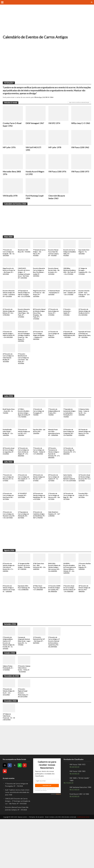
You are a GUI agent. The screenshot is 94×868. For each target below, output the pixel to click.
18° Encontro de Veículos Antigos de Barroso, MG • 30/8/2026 (85, 624)
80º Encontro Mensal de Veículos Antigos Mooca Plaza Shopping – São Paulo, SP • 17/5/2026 (39, 324)
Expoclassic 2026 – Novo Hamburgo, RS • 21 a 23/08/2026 (24, 624)
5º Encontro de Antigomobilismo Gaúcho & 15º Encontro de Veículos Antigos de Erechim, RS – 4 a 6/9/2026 (9, 682)
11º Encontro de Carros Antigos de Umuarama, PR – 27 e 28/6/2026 (69, 473)
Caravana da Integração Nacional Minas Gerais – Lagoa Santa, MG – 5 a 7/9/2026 (23, 681)
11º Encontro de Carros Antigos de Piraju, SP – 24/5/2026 (54, 346)
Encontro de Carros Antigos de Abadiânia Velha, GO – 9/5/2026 (69, 256)
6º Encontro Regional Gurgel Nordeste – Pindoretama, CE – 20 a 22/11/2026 (24, 736)
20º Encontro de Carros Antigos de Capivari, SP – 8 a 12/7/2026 (54, 501)
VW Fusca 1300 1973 (81, 173)
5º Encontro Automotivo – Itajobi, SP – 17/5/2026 (68, 322)
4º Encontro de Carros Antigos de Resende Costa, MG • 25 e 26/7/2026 (8, 545)
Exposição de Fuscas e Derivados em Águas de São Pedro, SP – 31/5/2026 (85, 347)
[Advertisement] (47, 21)
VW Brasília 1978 (11, 198)
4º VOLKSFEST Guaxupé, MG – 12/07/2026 (23, 522)
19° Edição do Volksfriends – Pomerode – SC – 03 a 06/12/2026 (8, 761)
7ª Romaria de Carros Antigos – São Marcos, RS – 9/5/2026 (38, 256)
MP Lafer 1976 (10, 148)
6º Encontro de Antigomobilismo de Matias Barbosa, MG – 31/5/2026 (69, 346)
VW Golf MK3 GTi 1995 (34, 150)
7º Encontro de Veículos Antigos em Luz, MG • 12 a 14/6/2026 (24, 452)
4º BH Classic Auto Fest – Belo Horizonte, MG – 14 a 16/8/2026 (39, 598)
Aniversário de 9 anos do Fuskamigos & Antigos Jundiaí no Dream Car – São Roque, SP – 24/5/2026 (24, 349)
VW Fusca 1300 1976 (58, 173)
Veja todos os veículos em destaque (79, 102)
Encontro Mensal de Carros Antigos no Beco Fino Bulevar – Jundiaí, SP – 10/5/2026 (39, 276)
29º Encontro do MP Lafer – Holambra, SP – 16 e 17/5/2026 (69, 301)
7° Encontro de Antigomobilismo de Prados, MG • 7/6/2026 (54, 428)
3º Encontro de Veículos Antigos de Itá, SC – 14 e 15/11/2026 (9, 735)
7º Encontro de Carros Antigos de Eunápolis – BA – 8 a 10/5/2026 (8, 256)
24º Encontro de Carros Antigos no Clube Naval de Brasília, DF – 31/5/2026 (8, 372)
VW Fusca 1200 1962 (81, 148)
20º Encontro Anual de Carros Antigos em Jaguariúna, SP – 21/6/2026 (9, 473)
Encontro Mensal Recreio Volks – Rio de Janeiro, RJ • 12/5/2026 (54, 275)
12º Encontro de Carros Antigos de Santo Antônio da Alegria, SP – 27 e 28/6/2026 (24, 474)
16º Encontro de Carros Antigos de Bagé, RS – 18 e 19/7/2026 (69, 523)
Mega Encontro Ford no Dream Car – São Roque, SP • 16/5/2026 (39, 301)
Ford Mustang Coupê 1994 (35, 199)
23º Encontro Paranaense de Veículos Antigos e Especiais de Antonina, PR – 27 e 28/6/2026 (54, 475)
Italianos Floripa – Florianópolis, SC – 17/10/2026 (9, 708)
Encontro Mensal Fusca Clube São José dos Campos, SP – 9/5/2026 (54, 256)
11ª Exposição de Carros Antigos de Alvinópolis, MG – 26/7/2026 (24, 544)
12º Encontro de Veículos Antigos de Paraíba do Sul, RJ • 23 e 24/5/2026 (85, 322)
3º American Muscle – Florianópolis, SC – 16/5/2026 (54, 301)
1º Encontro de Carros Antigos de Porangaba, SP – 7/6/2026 (39, 428)
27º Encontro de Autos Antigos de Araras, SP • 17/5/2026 (54, 322)
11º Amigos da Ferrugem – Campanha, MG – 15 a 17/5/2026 (84, 275)
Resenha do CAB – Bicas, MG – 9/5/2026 (24, 255)
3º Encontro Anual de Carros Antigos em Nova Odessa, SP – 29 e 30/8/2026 (69, 625)
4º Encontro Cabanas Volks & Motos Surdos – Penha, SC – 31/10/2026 (23, 710)
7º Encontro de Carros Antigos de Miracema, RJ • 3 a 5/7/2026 (9, 501)
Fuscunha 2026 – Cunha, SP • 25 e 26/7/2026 (84, 522)
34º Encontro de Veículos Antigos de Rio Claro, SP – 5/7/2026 (39, 501)
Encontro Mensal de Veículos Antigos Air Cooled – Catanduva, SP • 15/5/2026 (9, 302)
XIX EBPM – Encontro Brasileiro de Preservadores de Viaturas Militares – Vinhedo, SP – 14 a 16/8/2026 (69, 602)
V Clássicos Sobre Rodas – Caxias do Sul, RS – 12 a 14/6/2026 (84, 428)
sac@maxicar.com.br (83, 866)
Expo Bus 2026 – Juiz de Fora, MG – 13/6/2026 (39, 450)
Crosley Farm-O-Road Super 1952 (11, 125)
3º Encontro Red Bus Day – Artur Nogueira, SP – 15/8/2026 (84, 598)
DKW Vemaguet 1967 (33, 125)
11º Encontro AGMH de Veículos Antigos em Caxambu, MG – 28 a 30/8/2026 (54, 625)
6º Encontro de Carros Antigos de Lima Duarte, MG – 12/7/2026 (9, 523)
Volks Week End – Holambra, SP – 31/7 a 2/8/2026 (54, 543)
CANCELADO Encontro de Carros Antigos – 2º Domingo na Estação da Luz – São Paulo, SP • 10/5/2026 (24, 278)
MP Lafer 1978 (55, 148)
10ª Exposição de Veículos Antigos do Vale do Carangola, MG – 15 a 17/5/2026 (23, 302)
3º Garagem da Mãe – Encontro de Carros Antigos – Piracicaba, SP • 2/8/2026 (24, 600)
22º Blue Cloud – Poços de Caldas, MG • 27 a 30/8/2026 (38, 624)
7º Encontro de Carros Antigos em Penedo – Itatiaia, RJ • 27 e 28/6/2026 (39, 474)
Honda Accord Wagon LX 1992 (33, 174)
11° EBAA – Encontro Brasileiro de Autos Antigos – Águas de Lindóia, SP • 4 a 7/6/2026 (24, 429)
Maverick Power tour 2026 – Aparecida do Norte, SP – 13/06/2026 (53, 453)
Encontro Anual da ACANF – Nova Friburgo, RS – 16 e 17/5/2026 (84, 301)
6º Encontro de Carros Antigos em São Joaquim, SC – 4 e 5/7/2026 (24, 501)
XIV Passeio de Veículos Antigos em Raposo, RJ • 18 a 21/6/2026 (85, 452)
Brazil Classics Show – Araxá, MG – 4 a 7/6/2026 (9, 427)
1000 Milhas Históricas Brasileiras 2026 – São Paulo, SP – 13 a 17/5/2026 (69, 276)
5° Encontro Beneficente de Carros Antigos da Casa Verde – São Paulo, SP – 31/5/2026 (24, 374)
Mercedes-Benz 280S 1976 (13, 174)
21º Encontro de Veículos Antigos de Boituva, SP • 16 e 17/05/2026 (9, 322)
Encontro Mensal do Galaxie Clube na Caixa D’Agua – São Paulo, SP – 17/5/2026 (23, 323)
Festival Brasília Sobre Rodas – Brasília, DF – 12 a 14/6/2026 (8, 452)
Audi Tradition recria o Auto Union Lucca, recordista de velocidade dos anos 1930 (16, 836)
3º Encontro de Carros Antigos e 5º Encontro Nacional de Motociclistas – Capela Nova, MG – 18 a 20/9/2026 (54, 681)
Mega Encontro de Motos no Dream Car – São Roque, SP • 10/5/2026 (9, 275)
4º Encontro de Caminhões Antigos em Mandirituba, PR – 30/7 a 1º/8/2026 (39, 545)
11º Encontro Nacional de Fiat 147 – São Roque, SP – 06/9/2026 (38, 679)
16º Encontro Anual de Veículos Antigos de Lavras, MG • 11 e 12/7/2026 (85, 501)
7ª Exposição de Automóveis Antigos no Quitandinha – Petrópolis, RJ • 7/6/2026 (68, 430)
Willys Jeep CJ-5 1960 (79, 125)
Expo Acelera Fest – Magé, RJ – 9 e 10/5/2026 (85, 255)
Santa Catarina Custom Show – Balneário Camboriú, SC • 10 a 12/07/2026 (69, 502)
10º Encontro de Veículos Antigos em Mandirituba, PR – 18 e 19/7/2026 (38, 524)
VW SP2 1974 (55, 123)
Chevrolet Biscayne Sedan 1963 (57, 199)
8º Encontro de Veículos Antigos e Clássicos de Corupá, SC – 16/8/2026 (9, 625)
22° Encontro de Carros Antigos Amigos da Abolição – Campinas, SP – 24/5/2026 (38, 348)
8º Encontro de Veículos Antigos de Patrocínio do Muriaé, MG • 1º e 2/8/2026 (9, 600)
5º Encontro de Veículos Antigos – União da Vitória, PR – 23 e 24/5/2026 (9, 347)
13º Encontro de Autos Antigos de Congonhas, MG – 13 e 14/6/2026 (69, 452)
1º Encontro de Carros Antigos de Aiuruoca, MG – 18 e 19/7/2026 (54, 523)
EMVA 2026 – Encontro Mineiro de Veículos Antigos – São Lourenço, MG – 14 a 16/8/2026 (54, 601)
